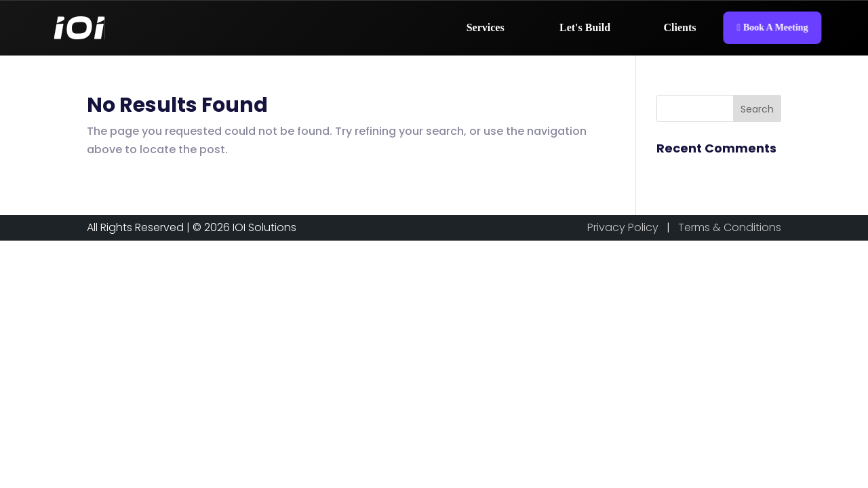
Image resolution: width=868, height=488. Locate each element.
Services (486, 27)
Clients (680, 27)
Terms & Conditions (730, 227)
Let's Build (585, 27)
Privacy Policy (623, 227)
